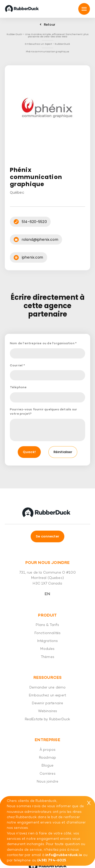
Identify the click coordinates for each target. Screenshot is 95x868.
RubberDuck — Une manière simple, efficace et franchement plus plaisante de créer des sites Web (48, 35)
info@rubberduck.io (64, 855)
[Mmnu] (84, 9)
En (47, 594)
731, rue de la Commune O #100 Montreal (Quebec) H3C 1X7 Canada (48, 578)
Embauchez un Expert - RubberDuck (47, 44)
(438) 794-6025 (52, 860)
